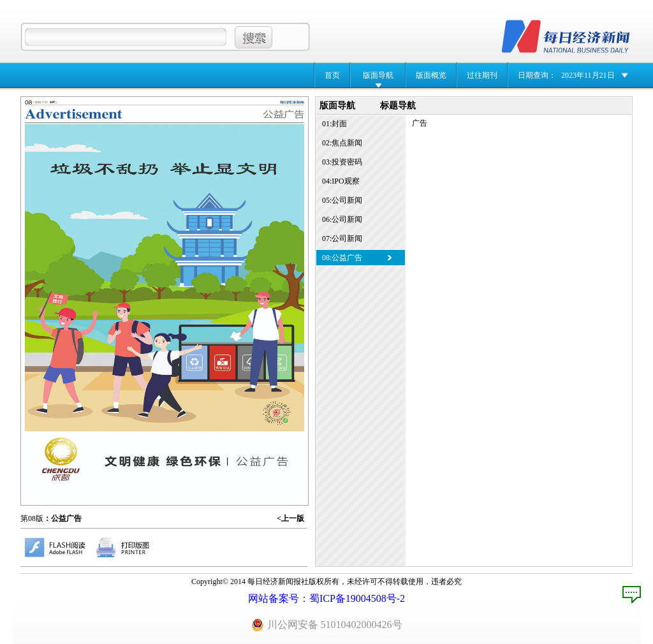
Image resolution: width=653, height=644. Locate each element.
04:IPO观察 (341, 181)
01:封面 (334, 124)
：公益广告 (62, 518)
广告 (420, 123)
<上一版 (290, 518)
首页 (332, 75)
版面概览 (431, 75)
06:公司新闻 (342, 219)
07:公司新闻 (342, 238)
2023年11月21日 (588, 75)
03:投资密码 (342, 162)
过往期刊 (482, 75)
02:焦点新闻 (342, 143)
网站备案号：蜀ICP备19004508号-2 (326, 598)
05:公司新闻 (342, 200)
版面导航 (378, 75)
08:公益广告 (342, 258)
